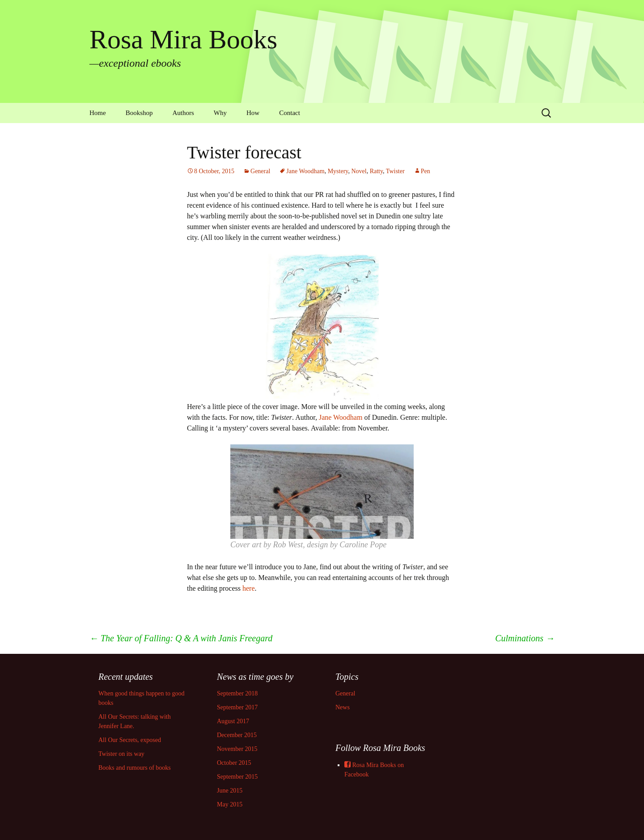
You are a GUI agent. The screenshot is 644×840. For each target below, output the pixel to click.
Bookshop (139, 113)
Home (98, 113)
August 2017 (233, 721)
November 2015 (237, 749)
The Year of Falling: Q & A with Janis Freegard (181, 638)
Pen (426, 171)
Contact (290, 113)
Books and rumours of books (135, 768)
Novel (359, 171)
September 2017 (237, 707)
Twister (395, 171)
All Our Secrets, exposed (130, 740)
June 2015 (230, 791)
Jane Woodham (305, 171)
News (343, 707)
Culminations (525, 638)
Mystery (338, 171)
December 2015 (237, 735)
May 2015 (230, 804)
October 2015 (234, 763)
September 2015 (237, 777)
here (249, 588)
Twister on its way (121, 754)
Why (220, 113)
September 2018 (237, 693)
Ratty (376, 171)
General (260, 171)
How (253, 113)
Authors (183, 113)
